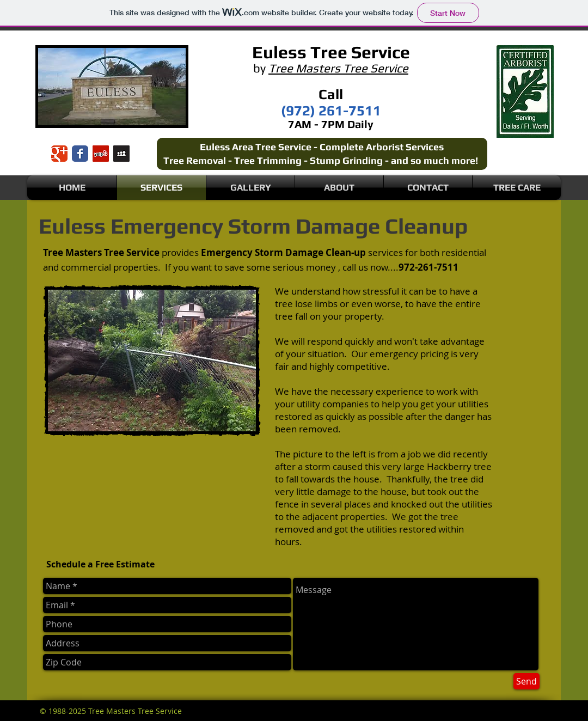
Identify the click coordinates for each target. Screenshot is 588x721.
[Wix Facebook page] (80, 154)
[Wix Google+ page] (59, 154)
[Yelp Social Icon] (101, 154)
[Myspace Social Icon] (121, 154)
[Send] (526, 681)
